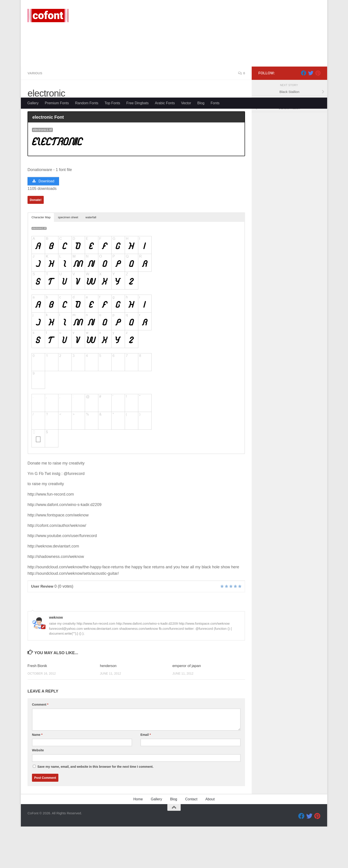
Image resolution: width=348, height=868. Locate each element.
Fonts (215, 103)
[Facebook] (304, 115)
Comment (40, 748)
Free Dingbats (137, 103)
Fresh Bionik (38, 709)
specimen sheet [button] (68, 261)
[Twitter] (311, 115)
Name (37, 778)
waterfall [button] (91, 261)
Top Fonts (112, 103)
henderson (109, 709)
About (210, 842)
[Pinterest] (318, 115)
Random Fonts (87, 103)
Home (138, 842)
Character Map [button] (41, 261)
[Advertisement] (174, 64)
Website (38, 793)
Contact (191, 842)
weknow (40, 148)
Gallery (33, 103)
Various (36, 115)
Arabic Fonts (165, 103)
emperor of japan (187, 709)
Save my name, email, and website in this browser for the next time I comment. (95, 810)
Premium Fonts (57, 103)
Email (146, 778)
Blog (201, 103)
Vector (186, 103)
